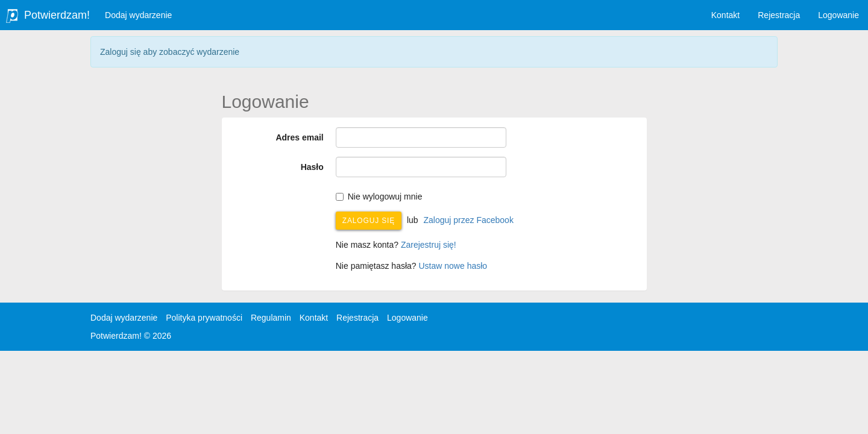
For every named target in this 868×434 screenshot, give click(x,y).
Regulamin (271, 318)
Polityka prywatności (204, 318)
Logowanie (838, 15)
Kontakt (725, 15)
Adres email (299, 137)
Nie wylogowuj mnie (379, 197)
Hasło (312, 167)
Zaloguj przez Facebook (468, 220)
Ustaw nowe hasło (453, 266)
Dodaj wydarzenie (138, 15)
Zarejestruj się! (429, 245)
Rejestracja (779, 15)
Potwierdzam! (57, 15)
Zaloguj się (369, 221)
